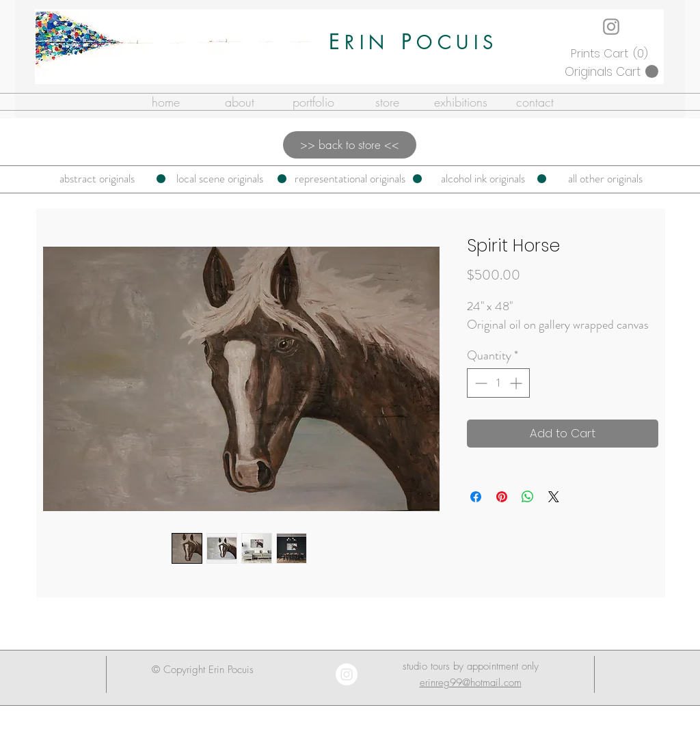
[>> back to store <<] (350, 145)
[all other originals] (605, 179)
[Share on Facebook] (476, 497)
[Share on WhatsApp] (528, 497)
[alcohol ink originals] (483, 179)
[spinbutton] (498, 383)
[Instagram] (611, 27)
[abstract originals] (97, 179)
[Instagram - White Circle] (347, 674)
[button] (611, 53)
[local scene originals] (219, 179)
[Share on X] (554, 497)
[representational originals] (350, 179)
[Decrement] (480, 383)
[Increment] (517, 383)
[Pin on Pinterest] (502, 497)
